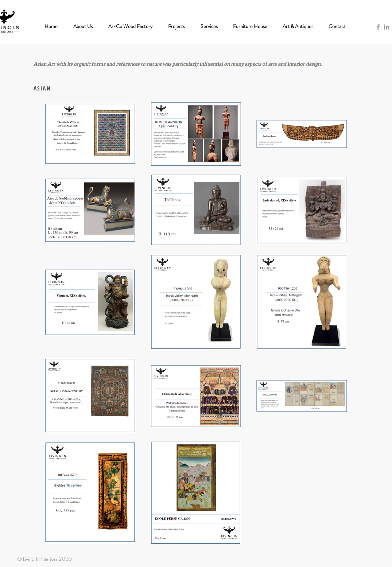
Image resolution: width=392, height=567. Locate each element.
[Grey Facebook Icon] (378, 27)
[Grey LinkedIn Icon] (387, 27)
